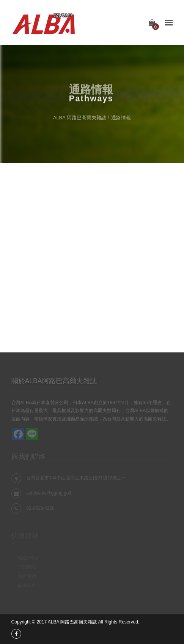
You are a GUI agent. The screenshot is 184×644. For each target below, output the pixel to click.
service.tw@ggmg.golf (49, 493)
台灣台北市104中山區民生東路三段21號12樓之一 (76, 478)
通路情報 (121, 118)
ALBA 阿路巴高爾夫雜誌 (80, 118)
